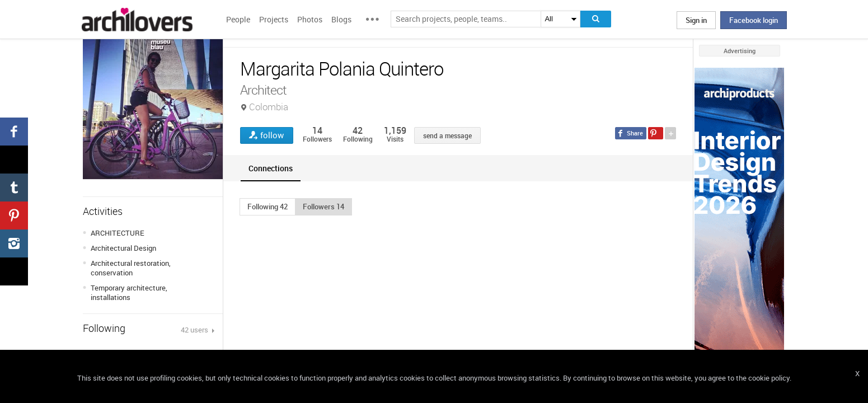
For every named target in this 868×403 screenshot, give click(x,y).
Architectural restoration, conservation (131, 268)
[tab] (271, 168)
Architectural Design (123, 248)
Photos (310, 19)
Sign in (696, 20)
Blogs (341, 19)
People (238, 19)
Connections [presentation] (271, 168)
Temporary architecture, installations (129, 292)
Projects (274, 19)
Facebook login (754, 20)
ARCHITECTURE (118, 233)
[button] (268, 207)
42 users (195, 330)
